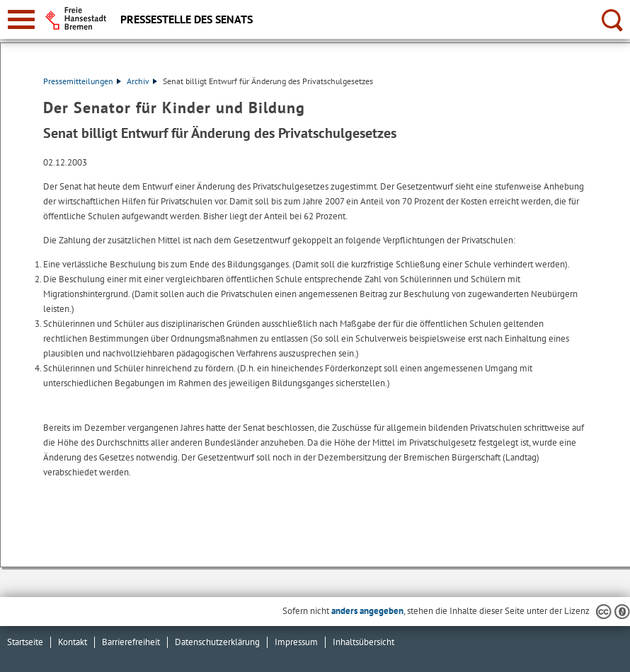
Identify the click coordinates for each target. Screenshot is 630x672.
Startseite (25, 642)
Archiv (142, 81)
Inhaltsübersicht (363, 642)
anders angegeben (367, 611)
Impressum (296, 642)
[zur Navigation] (21, 19)
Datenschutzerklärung (217, 642)
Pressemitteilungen (82, 81)
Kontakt (73, 642)
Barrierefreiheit (131, 642)
